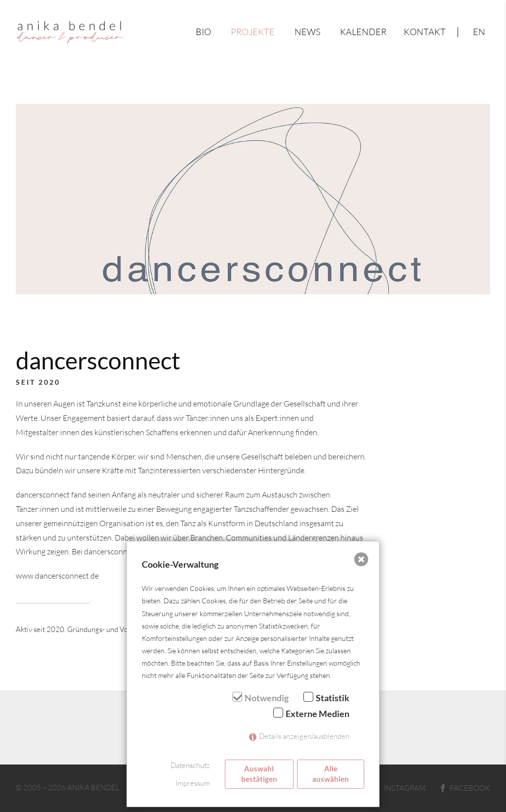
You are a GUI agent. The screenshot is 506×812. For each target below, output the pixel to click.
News (307, 32)
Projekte (253, 32)
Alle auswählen (331, 774)
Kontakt (425, 32)
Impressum (193, 783)
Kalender (363, 32)
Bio (203, 32)
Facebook (465, 788)
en (479, 32)
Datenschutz (190, 765)
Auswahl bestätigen (259, 774)
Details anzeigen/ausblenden (304, 736)
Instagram (398, 788)
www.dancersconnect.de (57, 576)
